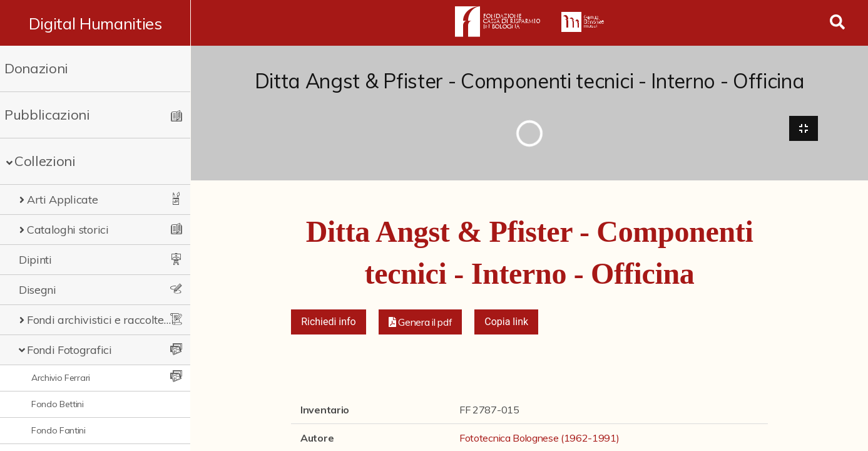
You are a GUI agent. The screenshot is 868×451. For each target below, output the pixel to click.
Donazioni (36, 68)
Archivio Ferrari (61, 378)
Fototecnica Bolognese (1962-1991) (539, 438)
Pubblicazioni (47, 115)
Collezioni (45, 161)
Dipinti (35, 260)
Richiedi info (329, 322)
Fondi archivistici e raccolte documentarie (100, 320)
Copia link (506, 322)
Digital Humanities (95, 23)
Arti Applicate (63, 200)
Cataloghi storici (68, 230)
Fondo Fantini (59, 430)
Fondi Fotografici (69, 350)
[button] (421, 323)
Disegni (38, 290)
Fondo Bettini (58, 404)
